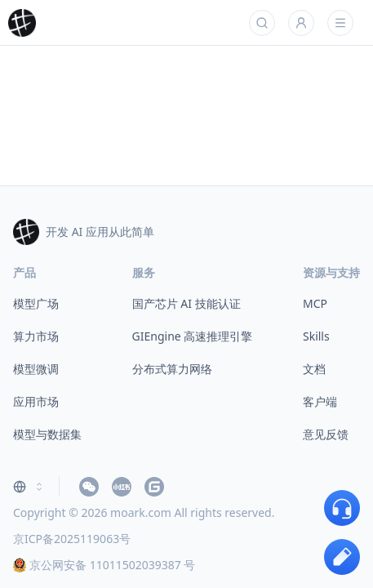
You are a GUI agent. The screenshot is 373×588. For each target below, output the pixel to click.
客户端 (320, 401)
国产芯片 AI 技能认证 (186, 303)
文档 (314, 369)
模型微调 (36, 369)
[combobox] (29, 487)
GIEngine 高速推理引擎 (193, 336)
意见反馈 (326, 434)
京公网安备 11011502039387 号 (104, 565)
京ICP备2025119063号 (72, 539)
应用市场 (36, 401)
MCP (315, 303)
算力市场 (36, 336)
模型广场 (36, 303)
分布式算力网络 (172, 369)
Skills (316, 336)
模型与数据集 (47, 434)
